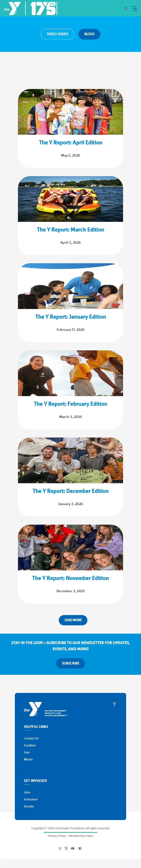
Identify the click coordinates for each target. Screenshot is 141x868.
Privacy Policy (57, 836)
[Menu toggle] (135, 8)
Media (28, 759)
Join (27, 752)
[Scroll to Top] (114, 704)
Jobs (27, 792)
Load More (73, 620)
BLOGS (89, 34)
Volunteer (31, 799)
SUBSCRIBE (71, 663)
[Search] (122, 9)
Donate (29, 806)
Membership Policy (81, 836)
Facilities (30, 745)
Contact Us (31, 738)
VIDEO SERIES (58, 34)
